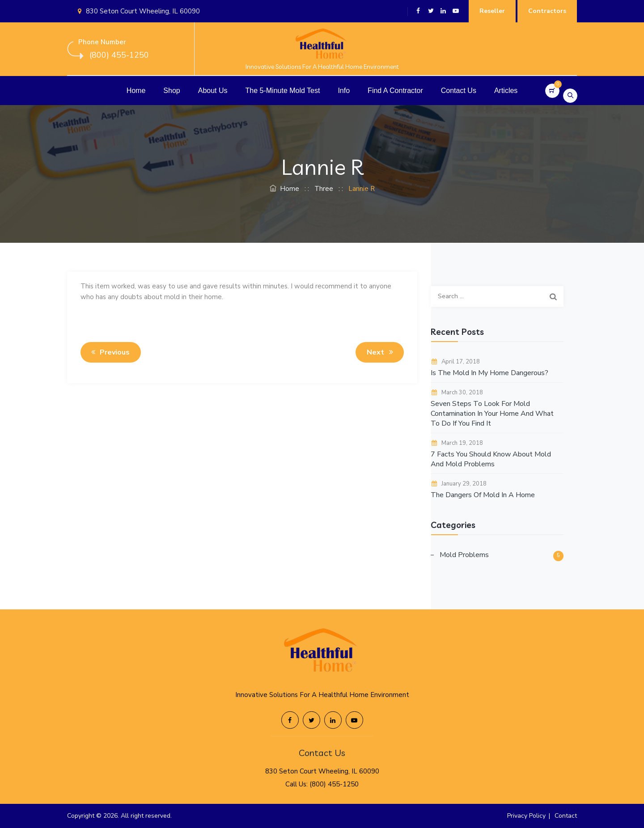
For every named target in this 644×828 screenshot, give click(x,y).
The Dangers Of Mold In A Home (483, 495)
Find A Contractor (395, 91)
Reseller (492, 11)
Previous (109, 352)
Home (136, 91)
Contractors (547, 11)
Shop (172, 91)
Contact (566, 816)
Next (381, 352)
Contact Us (459, 91)
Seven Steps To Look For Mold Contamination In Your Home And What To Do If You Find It (492, 414)
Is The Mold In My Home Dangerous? (489, 373)
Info (344, 91)
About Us (213, 91)
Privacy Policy (526, 816)
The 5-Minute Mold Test (283, 91)
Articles (506, 91)
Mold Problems (464, 555)
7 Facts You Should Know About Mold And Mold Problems (491, 459)
